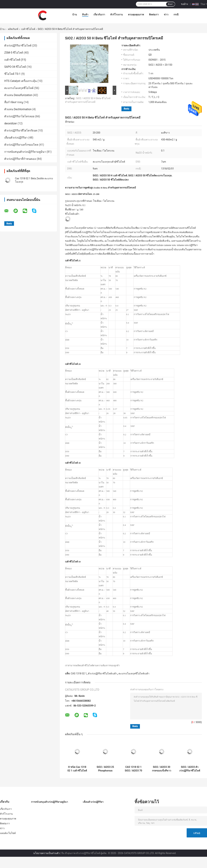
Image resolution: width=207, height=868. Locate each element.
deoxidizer (11, 123)
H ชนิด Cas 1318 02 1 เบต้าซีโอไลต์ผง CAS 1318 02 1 (77, 769)
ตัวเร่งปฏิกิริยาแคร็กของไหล (21, 145)
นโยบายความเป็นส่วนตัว (46, 853)
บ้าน (75, 15)
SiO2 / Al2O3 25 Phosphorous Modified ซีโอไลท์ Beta (105, 769)
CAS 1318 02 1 (79, 673)
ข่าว (166, 15)
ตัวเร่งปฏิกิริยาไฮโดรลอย (19, 116)
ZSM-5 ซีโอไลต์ (14, 53)
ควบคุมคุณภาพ (136, 15)
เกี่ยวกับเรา (99, 15)
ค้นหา (171, 4)
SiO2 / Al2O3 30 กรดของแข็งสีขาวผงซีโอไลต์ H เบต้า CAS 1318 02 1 (162, 769)
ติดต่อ (126, 109)
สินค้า (85, 15)
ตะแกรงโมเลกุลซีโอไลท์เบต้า (134, 673)
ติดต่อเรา (154, 15)
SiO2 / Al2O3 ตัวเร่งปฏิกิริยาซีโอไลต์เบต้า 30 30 (190, 769)
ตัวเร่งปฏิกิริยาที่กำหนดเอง (20, 159)
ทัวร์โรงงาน (117, 15)
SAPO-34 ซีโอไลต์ (15, 67)
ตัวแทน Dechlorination (18, 109)
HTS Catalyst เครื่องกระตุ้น (21, 81)
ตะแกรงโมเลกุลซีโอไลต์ (19, 88)
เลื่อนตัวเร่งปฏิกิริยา (16, 138)
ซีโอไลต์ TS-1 (12, 74)
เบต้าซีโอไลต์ (28, 29)
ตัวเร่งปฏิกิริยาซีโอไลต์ (18, 46)
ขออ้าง (184, 4)
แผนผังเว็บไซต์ (8, 833)
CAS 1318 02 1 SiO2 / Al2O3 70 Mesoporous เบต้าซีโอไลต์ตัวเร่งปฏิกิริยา (133, 769)
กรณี (176, 15)
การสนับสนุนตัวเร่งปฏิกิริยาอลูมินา (25, 152)
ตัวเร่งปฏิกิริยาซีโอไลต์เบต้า (103, 673)
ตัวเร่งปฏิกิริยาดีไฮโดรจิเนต (21, 131)
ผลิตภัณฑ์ (13, 29)
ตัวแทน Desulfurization (18, 95)
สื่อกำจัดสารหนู (14, 102)
